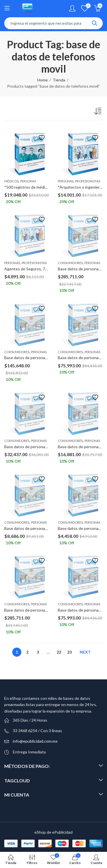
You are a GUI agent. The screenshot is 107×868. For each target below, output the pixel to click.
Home (43, 80)
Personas (28, 181)
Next (85, 652)
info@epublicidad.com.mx (35, 741)
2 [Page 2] (27, 652)
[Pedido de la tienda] (98, 112)
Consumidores (70, 263)
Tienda (59, 80)
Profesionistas (88, 181)
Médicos (11, 181)
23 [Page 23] (69, 652)
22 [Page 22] (59, 652)
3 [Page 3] (38, 652)
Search (94, 23)
